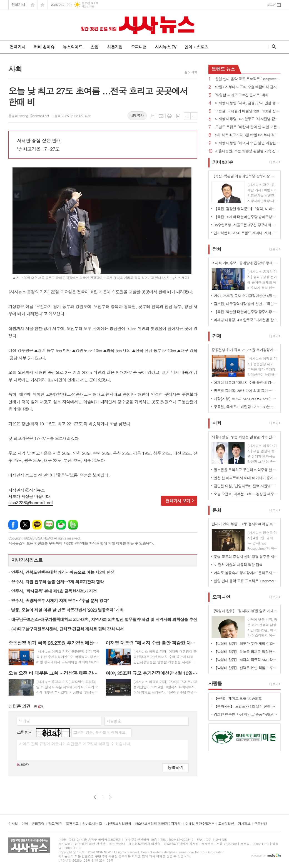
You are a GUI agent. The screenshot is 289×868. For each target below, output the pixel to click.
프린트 (170, 116)
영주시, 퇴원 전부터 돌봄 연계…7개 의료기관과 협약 (57, 582)
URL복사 (137, 115)
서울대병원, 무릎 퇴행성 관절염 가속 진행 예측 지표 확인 (248, 151)
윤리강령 (38, 824)
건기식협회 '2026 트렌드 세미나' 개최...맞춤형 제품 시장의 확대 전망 (246, 233)
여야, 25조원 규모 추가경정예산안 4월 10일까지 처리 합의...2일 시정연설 (246, 296)
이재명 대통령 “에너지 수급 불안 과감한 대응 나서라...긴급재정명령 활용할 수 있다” (248, 143)
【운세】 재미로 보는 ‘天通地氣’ (238, 698)
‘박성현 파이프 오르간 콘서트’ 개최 (242, 95)
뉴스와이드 (73, 47)
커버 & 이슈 (44, 47)
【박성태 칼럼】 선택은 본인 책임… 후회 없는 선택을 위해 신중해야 (246, 668)
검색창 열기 (273, 47)
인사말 (13, 824)
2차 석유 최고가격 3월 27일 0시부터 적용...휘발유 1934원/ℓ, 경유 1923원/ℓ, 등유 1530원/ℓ (248, 135)
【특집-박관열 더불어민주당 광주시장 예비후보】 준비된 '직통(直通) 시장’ (246, 312)
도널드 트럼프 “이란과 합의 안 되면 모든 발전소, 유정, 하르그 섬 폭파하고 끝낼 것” (248, 127)
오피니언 (139, 47)
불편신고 (72, 824)
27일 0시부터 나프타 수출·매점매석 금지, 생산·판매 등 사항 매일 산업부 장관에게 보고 (248, 87)
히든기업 (114, 47)
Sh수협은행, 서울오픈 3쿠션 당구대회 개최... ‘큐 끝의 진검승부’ (246, 225)
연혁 (25, 824)
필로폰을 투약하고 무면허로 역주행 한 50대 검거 (246, 470)
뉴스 (223, 69)
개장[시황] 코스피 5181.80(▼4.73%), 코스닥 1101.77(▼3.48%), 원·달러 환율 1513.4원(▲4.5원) (246, 399)
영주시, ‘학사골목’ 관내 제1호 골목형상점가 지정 (54, 591)
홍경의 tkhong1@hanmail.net (29, 116)
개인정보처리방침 (118, 824)
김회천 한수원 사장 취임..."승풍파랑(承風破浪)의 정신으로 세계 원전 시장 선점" (246, 714)
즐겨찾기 (43, 5)
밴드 (73, 525)
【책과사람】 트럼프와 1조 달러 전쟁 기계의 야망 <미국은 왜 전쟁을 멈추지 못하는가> (246, 706)
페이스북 (13, 525)
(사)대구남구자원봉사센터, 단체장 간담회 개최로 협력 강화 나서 (67, 629)
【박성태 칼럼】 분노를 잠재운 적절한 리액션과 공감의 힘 (246, 652)
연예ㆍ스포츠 (196, 47)
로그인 (271, 5)
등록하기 (176, 767)
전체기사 (18, 5)
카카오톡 (37, 525)
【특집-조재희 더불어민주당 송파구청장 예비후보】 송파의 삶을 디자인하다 (246, 217)
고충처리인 (226, 824)
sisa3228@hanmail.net (31, 502)
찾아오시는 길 (92, 824)
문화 (217, 510)
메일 (161, 116)
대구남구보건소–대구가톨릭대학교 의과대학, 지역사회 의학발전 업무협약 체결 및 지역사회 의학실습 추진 (104, 619)
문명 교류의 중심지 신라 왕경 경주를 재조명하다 (246, 557)
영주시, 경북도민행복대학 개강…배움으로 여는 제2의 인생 (63, 572)
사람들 (215, 683)
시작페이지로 (33, 5)
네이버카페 (61, 525)
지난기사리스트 (27, 560)
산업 (94, 47)
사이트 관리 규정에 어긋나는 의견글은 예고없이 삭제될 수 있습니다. (75, 744)
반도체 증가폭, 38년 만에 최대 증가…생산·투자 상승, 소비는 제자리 (246, 391)
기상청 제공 (88, 7)
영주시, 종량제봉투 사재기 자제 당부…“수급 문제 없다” (60, 600)
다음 (110, 797)
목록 (153, 116)
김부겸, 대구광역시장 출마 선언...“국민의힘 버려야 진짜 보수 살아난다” (246, 304)
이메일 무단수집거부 (200, 824)
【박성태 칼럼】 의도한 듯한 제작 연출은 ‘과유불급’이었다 (246, 644)
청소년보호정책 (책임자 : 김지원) (158, 824)
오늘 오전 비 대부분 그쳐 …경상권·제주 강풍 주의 (246, 494)
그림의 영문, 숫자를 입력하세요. (100, 732)
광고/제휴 (55, 824)
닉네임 (24, 721)
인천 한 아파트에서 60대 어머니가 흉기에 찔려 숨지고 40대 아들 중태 (246, 478)
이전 (95, 797)
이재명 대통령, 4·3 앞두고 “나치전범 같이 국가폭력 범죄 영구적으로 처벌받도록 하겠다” (248, 119)
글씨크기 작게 (194, 116)
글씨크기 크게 (187, 116)
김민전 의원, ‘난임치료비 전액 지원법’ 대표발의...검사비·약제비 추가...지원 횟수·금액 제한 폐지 (246, 486)
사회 (194, 72)
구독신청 (261, 824)
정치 (217, 249)
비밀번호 (114, 721)
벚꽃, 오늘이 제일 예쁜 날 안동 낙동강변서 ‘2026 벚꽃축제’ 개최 (67, 610)
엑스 (25, 525)
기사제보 (244, 824)
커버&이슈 (223, 162)
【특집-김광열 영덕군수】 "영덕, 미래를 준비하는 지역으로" (246, 209)
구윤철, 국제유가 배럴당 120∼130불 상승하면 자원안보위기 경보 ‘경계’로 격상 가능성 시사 (248, 111)
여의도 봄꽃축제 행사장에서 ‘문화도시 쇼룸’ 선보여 (246, 573)
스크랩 (178, 116)
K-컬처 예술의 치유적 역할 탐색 (238, 565)
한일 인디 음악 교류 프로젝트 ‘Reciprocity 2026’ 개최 (248, 79)
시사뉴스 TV (165, 47)
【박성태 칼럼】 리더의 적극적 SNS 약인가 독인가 (246, 660)
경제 (217, 336)
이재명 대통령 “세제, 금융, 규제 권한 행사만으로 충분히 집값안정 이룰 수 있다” (248, 103)
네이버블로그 (49, 525)
